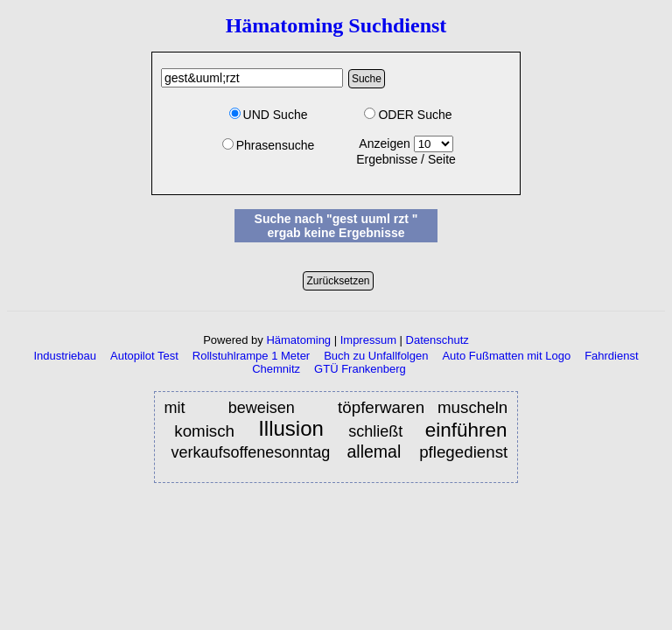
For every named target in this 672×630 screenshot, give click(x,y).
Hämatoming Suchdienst (336, 25)
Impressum (368, 340)
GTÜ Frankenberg (360, 369)
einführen (466, 430)
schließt (375, 431)
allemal (376, 451)
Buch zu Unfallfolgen (376, 356)
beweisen (268, 408)
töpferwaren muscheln (423, 407)
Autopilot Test (144, 356)
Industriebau (65, 356)
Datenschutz (437, 340)
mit (182, 408)
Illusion (294, 429)
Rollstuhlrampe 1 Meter (251, 356)
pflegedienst (463, 452)
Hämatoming (298, 340)
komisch (207, 431)
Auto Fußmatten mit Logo (506, 356)
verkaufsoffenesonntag (250, 452)
